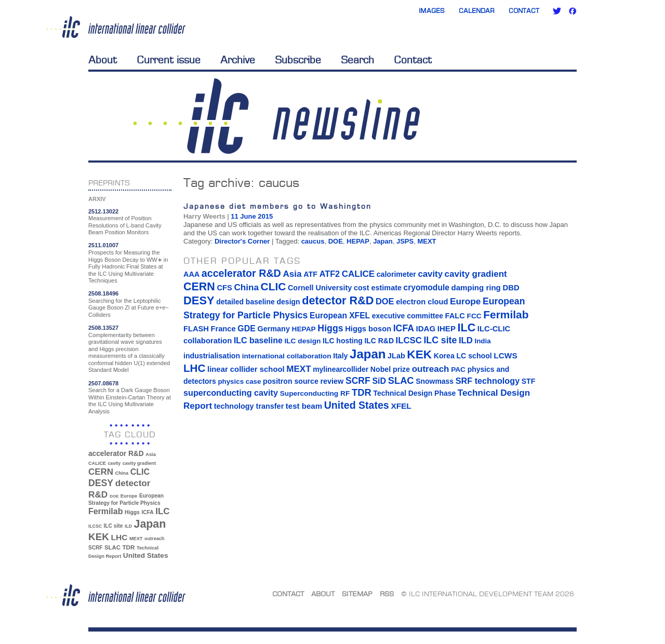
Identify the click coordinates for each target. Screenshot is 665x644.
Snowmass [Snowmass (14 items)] (435, 381)
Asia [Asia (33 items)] (151, 454)
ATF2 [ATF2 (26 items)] (330, 274)
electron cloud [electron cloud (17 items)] (422, 302)
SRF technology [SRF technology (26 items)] (488, 381)
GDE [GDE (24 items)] (247, 328)
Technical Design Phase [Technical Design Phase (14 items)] (414, 393)
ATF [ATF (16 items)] (310, 274)
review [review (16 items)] (332, 381)
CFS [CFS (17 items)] (224, 288)
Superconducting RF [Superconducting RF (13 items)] (315, 393)
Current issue (169, 60)
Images (432, 11)
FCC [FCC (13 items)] (474, 316)
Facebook (573, 11)
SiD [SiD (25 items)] (379, 381)
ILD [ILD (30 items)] (128, 526)
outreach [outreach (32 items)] (154, 539)
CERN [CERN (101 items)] (101, 472)
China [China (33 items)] (122, 473)
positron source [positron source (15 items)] (291, 381)
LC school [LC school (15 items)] (474, 356)
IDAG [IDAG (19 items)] (426, 328)
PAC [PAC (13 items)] (458, 370)
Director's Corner (242, 241)
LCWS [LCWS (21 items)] (505, 355)
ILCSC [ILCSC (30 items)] (95, 526)
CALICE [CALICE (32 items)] (97, 463)
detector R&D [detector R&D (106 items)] (338, 300)
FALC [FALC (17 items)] (455, 316)
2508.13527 (103, 328)
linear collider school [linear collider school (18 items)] (246, 369)
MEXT (427, 241)
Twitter (557, 11)
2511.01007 (103, 245)
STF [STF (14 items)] (528, 381)
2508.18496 (103, 293)
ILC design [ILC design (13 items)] (302, 341)
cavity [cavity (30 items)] (114, 463)
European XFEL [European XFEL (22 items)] (340, 316)
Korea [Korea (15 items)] (444, 356)
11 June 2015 (252, 216)
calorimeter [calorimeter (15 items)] (396, 274)
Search (357, 60)
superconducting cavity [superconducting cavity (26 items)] (231, 393)
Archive (238, 60)
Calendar (477, 11)
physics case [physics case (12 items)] (239, 381)
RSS (387, 594)
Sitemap (357, 594)
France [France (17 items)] (223, 329)
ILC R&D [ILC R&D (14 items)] (379, 341)
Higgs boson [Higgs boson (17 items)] (368, 329)
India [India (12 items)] (482, 341)
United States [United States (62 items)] (146, 555)
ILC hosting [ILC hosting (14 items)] (343, 341)
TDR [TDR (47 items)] (128, 547)
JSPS (405, 241)
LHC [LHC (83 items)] (119, 537)
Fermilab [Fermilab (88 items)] (105, 511)
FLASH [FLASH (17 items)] (196, 329)
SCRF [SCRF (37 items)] (95, 548)
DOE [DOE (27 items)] (114, 496)
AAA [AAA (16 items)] (191, 274)
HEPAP (358, 241)
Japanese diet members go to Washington (277, 206)
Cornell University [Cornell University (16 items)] (320, 288)
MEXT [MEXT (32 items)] (136, 539)
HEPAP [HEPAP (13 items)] (304, 329)
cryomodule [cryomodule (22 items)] (427, 287)
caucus (313, 241)
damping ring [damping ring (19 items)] (476, 287)
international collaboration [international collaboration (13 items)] (287, 356)
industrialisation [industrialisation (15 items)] (212, 356)
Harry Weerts (204, 216)
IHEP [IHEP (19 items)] (447, 328)
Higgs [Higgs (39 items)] (132, 512)
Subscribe (298, 60)
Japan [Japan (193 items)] (150, 524)
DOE (336, 241)
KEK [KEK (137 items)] (99, 537)
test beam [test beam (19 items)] (304, 406)
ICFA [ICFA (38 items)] (147, 512)
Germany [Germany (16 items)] (273, 329)
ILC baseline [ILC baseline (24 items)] (258, 340)
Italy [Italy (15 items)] (340, 356)
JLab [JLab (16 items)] (396, 356)
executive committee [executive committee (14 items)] (408, 316)
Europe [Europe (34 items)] (129, 496)
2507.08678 (103, 383)
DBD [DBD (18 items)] (511, 288)
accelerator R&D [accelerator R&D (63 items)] (116, 454)
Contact (524, 11)
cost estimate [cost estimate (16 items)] (378, 288)
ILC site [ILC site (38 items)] (114, 526)
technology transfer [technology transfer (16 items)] (249, 406)
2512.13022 (103, 211)
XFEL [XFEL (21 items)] (401, 406)
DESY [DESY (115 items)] (101, 483)
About (103, 60)
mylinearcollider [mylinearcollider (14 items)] (341, 369)
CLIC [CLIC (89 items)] (140, 472)
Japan (383, 241)
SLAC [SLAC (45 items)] (112, 547)
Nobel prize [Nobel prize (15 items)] (390, 369)
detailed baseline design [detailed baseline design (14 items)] (258, 302)
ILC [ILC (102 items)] (162, 511)
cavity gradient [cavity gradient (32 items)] (139, 463)
